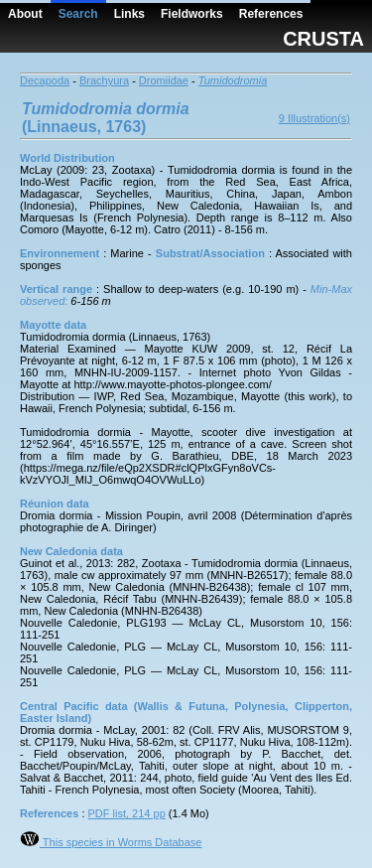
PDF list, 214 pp (127, 813)
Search (78, 14)
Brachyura (104, 80)
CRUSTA (323, 39)
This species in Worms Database (111, 842)
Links (129, 14)
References (271, 14)
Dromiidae (164, 80)
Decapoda (45, 80)
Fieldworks (192, 14)
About (25, 14)
